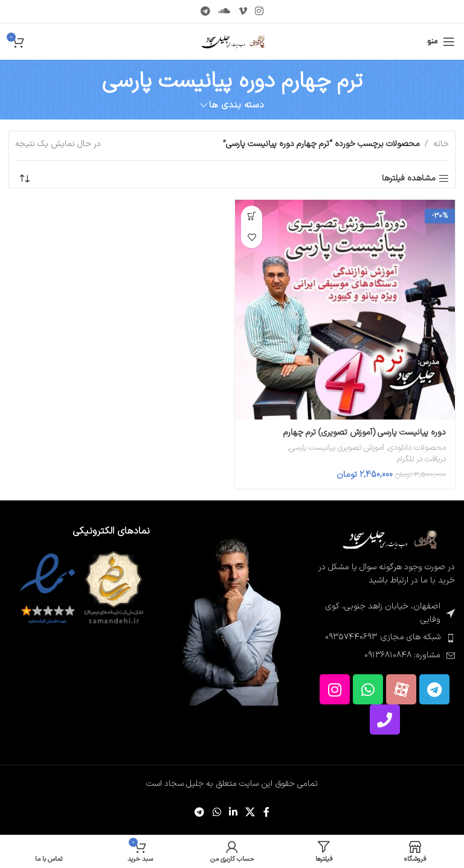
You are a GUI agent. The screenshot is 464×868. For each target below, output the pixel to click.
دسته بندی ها (237, 105)
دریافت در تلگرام (421, 460)
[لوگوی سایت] (232, 41)
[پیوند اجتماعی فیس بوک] (266, 813)
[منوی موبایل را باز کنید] (441, 42)
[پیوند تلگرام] (205, 11)
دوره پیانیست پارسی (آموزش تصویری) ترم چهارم (365, 432)
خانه (441, 144)
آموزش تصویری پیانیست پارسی (337, 448)
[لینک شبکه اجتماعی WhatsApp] (217, 813)
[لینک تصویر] (388, 539)
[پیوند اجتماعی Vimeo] (243, 11)
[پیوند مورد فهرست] (385, 637)
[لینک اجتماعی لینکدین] (233, 813)
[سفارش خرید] (24, 179)
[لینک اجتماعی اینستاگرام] (259, 11)
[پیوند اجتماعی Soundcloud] (224, 11)
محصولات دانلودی (417, 448)
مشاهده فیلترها (409, 179)
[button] (252, 216)
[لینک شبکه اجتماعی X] (250, 813)
